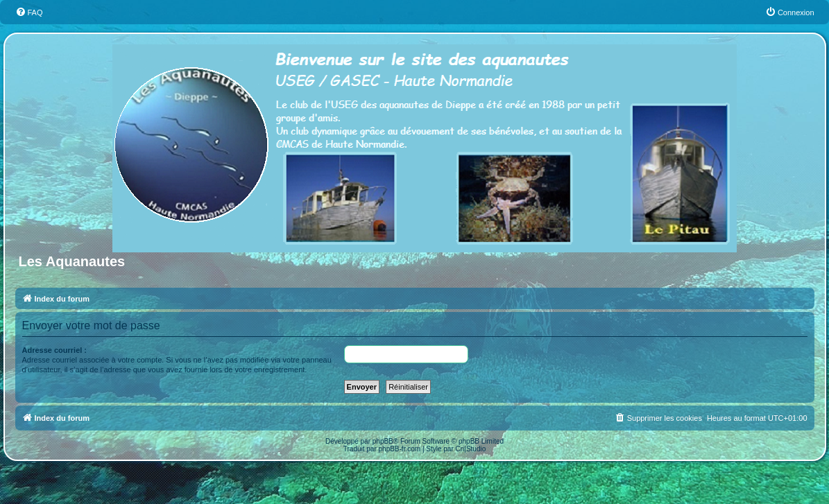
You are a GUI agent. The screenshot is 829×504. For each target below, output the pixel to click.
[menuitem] (29, 12)
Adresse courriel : (55, 350)
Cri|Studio (471, 449)
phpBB (383, 441)
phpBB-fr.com (400, 449)
